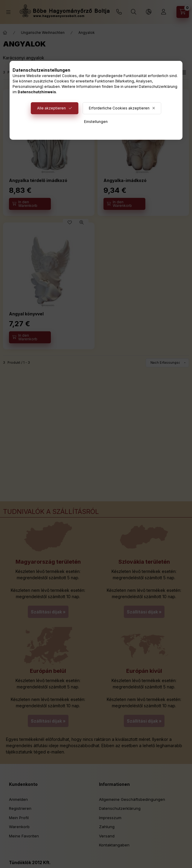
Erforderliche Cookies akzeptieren (119, 108)
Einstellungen (96, 122)
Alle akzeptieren (51, 108)
